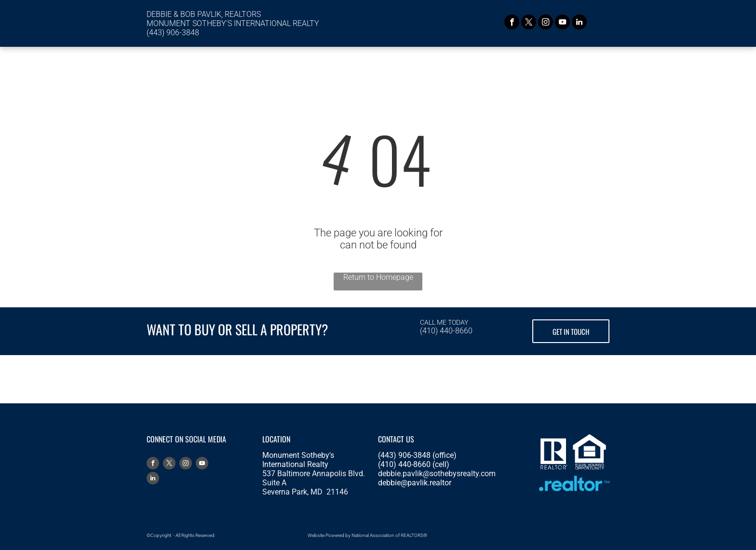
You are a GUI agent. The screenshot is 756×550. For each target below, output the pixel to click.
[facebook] (512, 23)
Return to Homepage (378, 277)
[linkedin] (579, 23)
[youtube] (562, 23)
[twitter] (529, 23)
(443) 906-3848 (173, 33)
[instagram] (546, 23)
